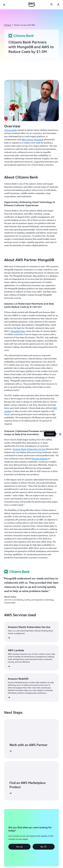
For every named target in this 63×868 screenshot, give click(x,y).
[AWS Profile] (58, 5)
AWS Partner (28, 140)
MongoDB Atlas (18, 331)
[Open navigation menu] (4, 5)
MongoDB (39, 140)
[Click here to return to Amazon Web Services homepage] (31, 5)
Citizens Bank (10, 130)
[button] (12, 113)
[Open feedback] (60, 434)
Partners (8, 25)
